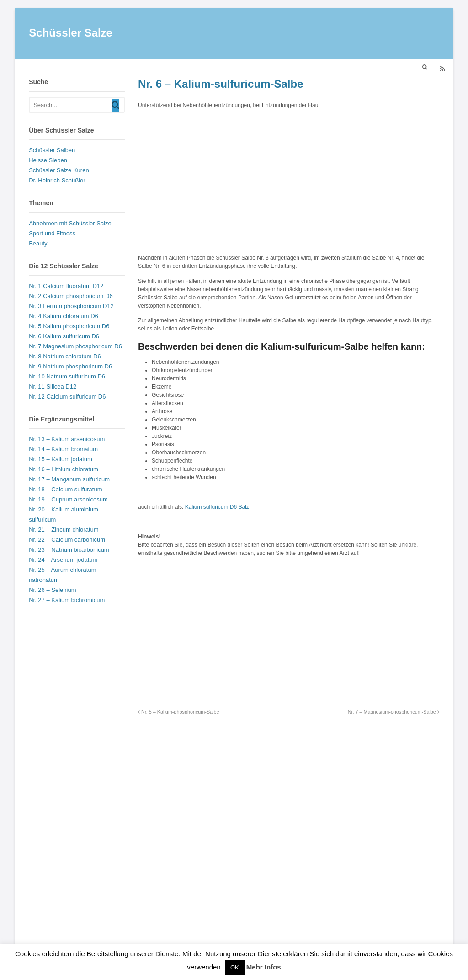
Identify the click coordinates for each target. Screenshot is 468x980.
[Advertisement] (289, 181)
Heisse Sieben (48, 162)
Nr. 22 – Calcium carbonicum (67, 541)
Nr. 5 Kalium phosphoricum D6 (69, 328)
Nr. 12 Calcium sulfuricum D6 (67, 398)
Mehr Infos (264, 967)
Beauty (38, 245)
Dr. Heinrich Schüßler (57, 182)
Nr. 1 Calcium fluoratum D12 (66, 287)
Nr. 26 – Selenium (52, 591)
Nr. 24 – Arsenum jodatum (63, 561)
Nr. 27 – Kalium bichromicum (67, 601)
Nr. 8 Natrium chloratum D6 (65, 358)
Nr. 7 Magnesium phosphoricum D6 (75, 348)
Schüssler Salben (52, 152)
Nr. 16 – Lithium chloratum (64, 471)
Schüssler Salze (71, 34)
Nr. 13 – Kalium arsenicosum (67, 440)
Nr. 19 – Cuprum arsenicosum (68, 501)
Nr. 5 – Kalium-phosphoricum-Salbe (178, 713)
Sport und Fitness (52, 235)
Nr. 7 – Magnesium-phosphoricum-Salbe (394, 713)
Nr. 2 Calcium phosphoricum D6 (71, 297)
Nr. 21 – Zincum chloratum (64, 531)
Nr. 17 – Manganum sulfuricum (69, 481)
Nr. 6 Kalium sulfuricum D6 (64, 338)
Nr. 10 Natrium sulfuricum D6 (67, 378)
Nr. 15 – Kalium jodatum (61, 461)
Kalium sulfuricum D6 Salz (217, 508)
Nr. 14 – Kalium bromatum (63, 450)
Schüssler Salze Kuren (59, 172)
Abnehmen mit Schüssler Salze (70, 225)
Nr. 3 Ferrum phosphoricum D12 (71, 307)
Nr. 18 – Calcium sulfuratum (65, 491)
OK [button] (235, 967)
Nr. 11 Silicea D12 (53, 388)
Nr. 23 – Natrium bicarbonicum (69, 551)
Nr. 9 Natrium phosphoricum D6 (70, 368)
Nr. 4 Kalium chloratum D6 (64, 317)
